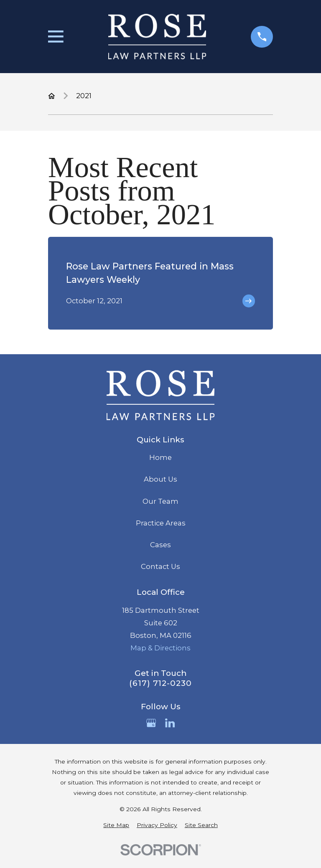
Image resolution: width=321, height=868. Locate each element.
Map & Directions (160, 648)
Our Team (160, 501)
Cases (160, 545)
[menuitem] (116, 825)
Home (160, 457)
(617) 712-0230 (160, 684)
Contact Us (160, 566)
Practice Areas (161, 523)
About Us (160, 479)
